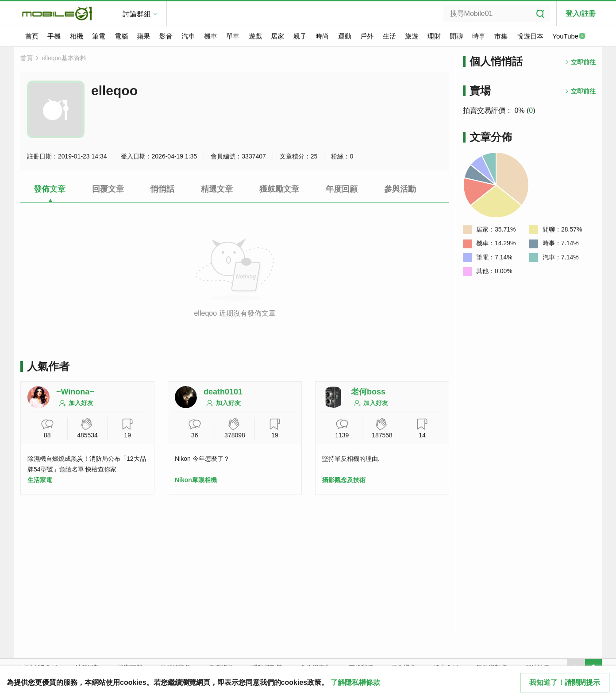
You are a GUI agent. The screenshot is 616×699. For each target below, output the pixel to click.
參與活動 (400, 189)
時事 (479, 36)
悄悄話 (162, 189)
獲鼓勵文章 (279, 189)
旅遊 (412, 36)
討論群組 (137, 14)
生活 (389, 36)
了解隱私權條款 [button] (355, 682)
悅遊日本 (530, 36)
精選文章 (217, 189)
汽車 (188, 36)
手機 (54, 36)
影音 (166, 36)
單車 (233, 36)
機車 (211, 36)
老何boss (368, 392)
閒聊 (456, 36)
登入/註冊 (581, 14)
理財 (434, 36)
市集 (501, 36)
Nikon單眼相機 (196, 480)
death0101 (223, 392)
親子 (300, 36)
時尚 (322, 36)
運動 (345, 36)
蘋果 (143, 36)
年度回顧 (342, 189)
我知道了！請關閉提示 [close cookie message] (565, 682)
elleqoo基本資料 (64, 58)
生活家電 (40, 480)
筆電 (99, 36)
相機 (77, 36)
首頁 (32, 36)
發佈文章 (50, 189)
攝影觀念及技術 (344, 480)
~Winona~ (75, 392)
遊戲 (255, 36)
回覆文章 (108, 189)
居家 (277, 36)
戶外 (367, 36)
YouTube (569, 37)
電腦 (121, 36)
